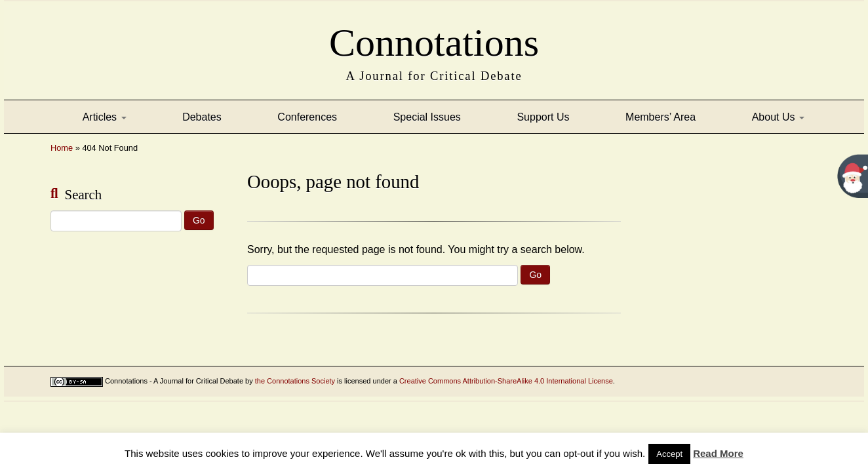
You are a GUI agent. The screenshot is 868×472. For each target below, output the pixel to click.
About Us (778, 117)
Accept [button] (669, 454)
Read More (718, 453)
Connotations (434, 39)
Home (62, 148)
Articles (105, 117)
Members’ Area (661, 117)
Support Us (543, 117)
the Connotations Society (295, 381)
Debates (202, 117)
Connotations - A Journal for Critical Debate (174, 381)
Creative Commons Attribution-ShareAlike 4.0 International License (506, 381)
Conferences (307, 117)
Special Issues (427, 117)
